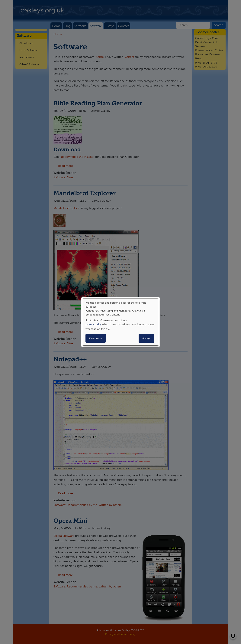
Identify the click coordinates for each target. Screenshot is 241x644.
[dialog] (120, 322)
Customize (96, 338)
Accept (146, 338)
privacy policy (93, 325)
